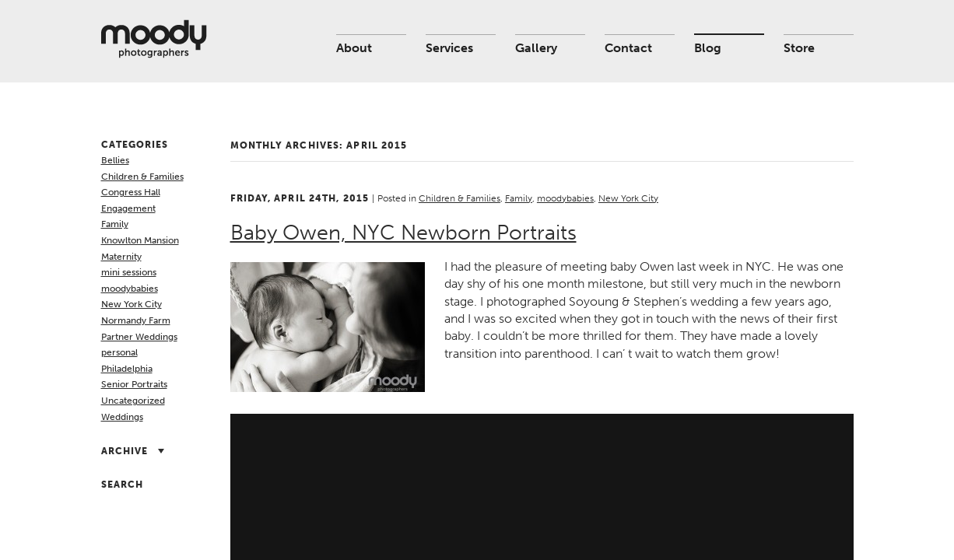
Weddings (122, 417)
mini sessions (129, 272)
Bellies (115, 160)
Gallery (536, 48)
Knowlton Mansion (140, 240)
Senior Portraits (134, 384)
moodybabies (130, 289)
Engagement (128, 208)
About (354, 48)
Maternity (121, 257)
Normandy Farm (136, 320)
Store (799, 48)
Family (115, 224)
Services (449, 48)
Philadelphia (127, 369)
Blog (708, 48)
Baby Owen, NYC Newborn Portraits (403, 233)
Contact (628, 48)
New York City (132, 304)
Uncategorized (133, 401)
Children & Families (142, 177)
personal (119, 352)
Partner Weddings (139, 337)
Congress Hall (131, 192)
